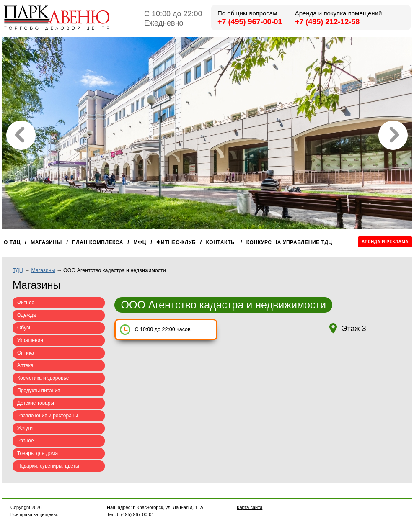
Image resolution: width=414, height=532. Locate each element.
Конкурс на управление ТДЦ (289, 242)
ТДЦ (18, 270)
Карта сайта (250, 507)
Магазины (46, 242)
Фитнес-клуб (176, 242)
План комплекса (98, 242)
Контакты (221, 242)
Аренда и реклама (385, 242)
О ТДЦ (12, 242)
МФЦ (140, 242)
